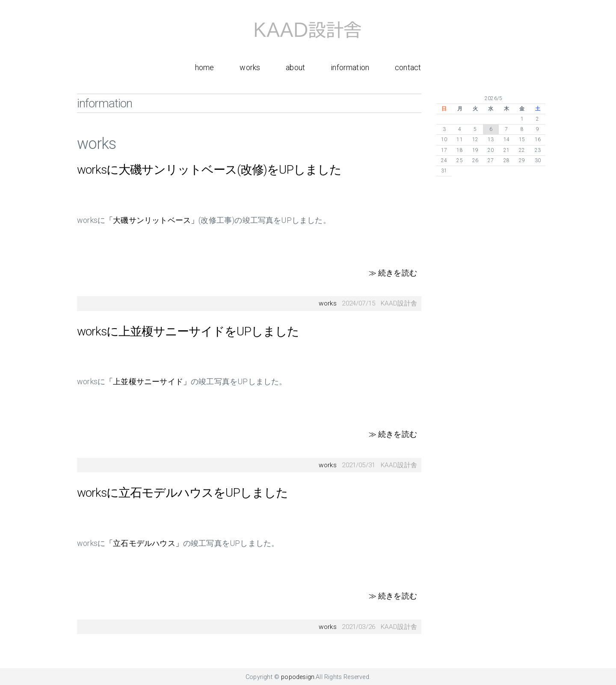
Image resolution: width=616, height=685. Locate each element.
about (295, 67)
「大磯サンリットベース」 (152, 220)
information (350, 67)
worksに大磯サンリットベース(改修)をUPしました (209, 170)
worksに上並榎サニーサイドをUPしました (188, 331)
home (205, 67)
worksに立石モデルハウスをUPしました (182, 493)
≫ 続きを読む (393, 273)
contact (408, 67)
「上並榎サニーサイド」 (148, 381)
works (250, 67)
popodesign (298, 677)
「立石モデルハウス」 (144, 543)
